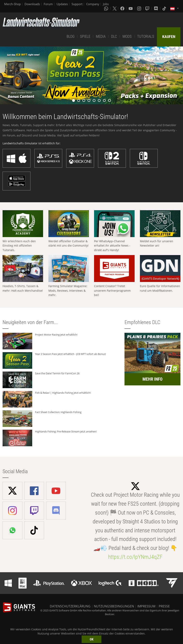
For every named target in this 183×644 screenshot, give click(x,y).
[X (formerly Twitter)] (115, 8)
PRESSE (164, 606)
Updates (62, 4)
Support (77, 4)
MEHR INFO (152, 379)
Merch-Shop (12, 4)
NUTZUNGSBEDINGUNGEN (114, 606)
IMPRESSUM (146, 606)
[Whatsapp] (107, 8)
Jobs (106, 4)
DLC (114, 36)
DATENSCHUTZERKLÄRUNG (70, 606)
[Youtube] (131, 8)
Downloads (32, 4)
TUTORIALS (146, 36)
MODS (127, 36)
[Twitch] (148, 8)
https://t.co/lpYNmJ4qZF (135, 557)
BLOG (71, 36)
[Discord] (156, 8)
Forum (48, 4)
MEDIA (101, 36)
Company (93, 4)
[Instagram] (140, 8)
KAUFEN (169, 37)
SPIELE (85, 36)
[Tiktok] (165, 8)
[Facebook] (123, 8)
